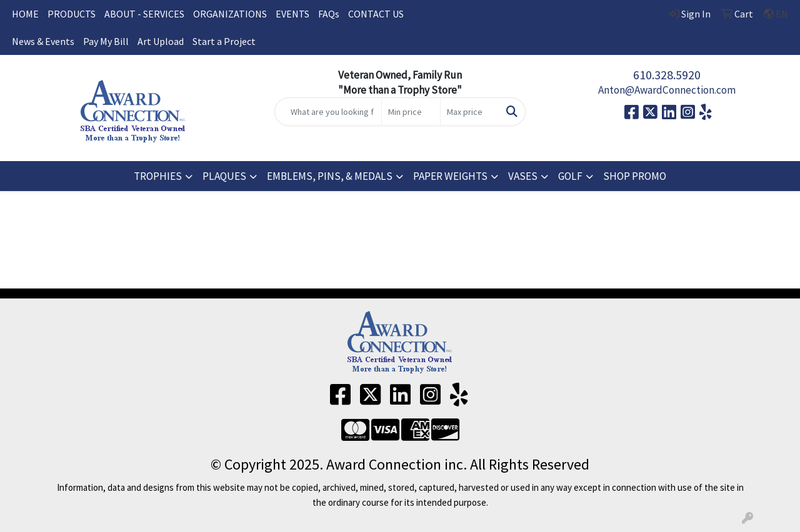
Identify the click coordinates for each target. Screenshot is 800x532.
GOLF (570, 176)
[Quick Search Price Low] (411, 112)
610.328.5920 (667, 75)
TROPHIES (158, 176)
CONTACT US (376, 14)
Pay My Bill (106, 41)
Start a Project (224, 41)
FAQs (329, 14)
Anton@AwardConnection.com (667, 90)
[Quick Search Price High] (470, 112)
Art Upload (161, 41)
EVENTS (292, 14)
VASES (523, 176)
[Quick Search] (328, 112)
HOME (25, 14)
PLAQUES (224, 176)
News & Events (43, 41)
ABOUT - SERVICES (144, 14)
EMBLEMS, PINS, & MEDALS (330, 176)
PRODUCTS (72, 14)
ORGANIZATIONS (230, 14)
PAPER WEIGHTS (450, 176)
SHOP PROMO (635, 176)
